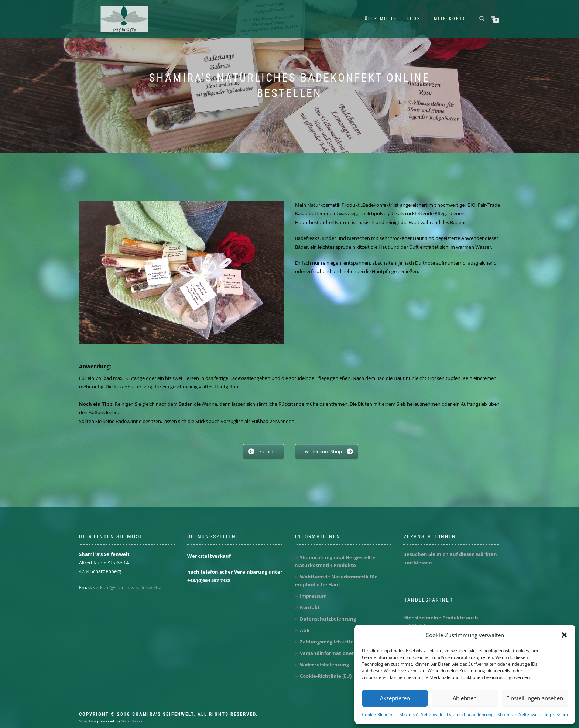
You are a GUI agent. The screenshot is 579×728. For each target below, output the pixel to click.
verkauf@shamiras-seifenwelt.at (128, 587)
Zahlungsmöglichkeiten (328, 642)
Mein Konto (450, 19)
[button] (564, 635)
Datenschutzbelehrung (328, 619)
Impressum (313, 596)
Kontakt (310, 607)
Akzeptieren (395, 698)
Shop (414, 19)
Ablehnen (465, 698)
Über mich (379, 19)
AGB (305, 630)
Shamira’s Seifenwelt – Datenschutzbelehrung (447, 715)
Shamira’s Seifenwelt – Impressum (533, 715)
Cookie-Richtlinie (379, 715)
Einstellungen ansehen (535, 698)
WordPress (131, 721)
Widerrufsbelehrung (324, 665)
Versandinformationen (328, 653)
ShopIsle (88, 721)
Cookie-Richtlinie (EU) (326, 676)
